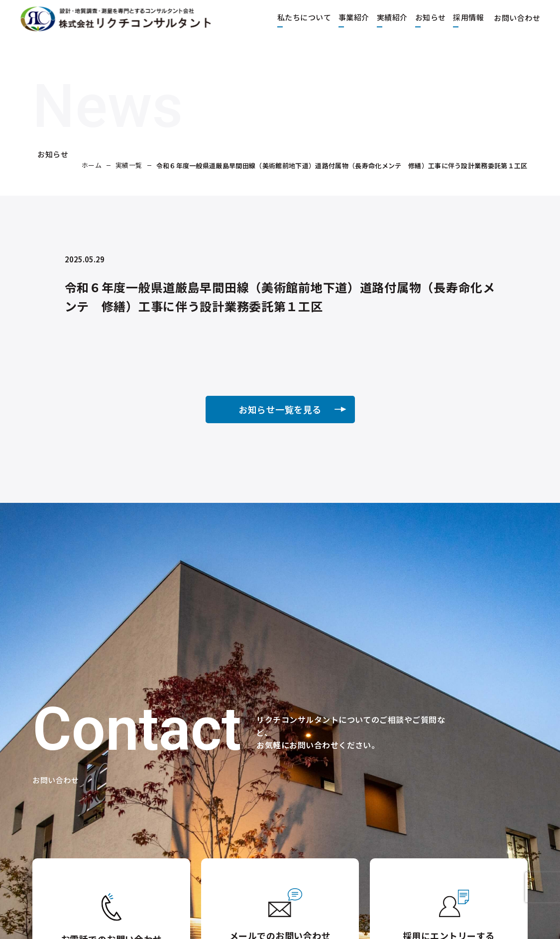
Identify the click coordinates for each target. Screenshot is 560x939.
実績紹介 (382, 17)
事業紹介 (344, 17)
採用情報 (458, 17)
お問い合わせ (512, 17)
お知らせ (421, 17)
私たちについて (294, 17)
